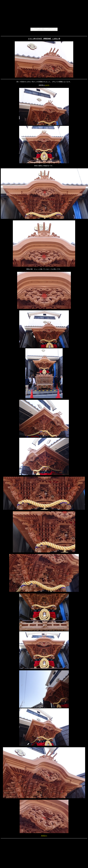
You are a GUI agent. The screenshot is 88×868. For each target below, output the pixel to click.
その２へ (44, 836)
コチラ (47, 85)
